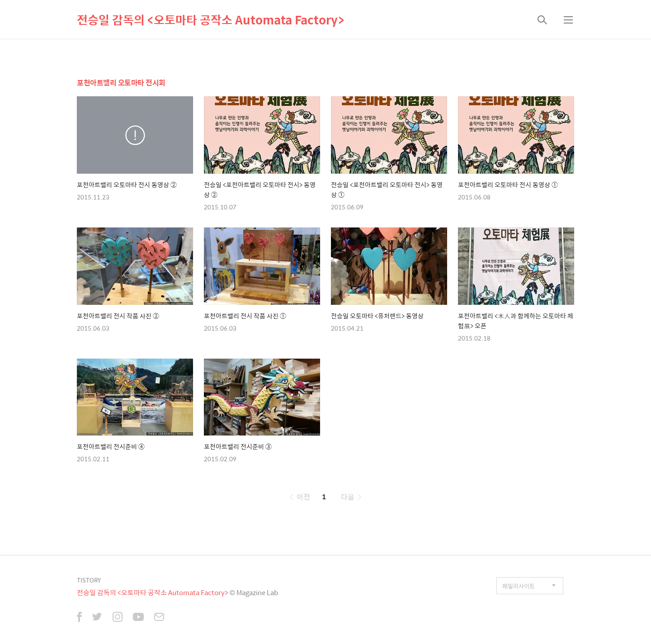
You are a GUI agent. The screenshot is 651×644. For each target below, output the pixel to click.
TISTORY (89, 580)
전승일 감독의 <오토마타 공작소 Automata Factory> (210, 19)
